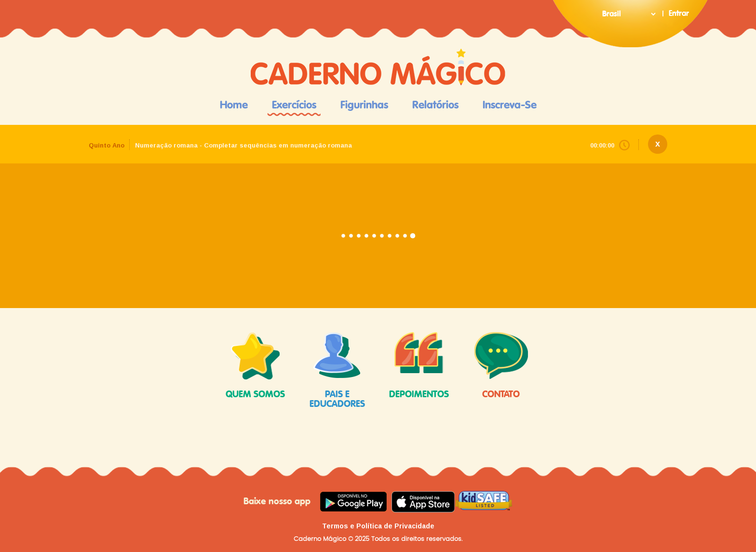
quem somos (255, 366)
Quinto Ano (107, 145)
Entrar (679, 13)
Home (234, 105)
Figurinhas (364, 105)
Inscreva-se (510, 105)
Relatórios (435, 105)
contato (501, 366)
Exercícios (294, 105)
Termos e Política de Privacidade (378, 526)
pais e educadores (337, 370)
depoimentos (419, 366)
